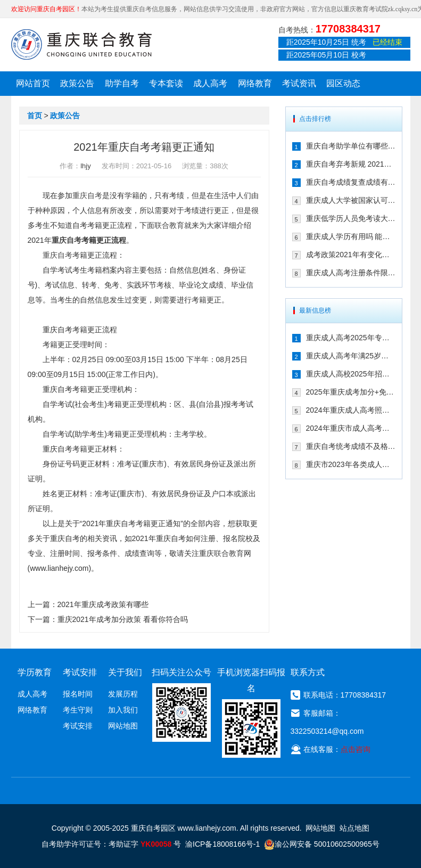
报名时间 (78, 694)
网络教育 (255, 83)
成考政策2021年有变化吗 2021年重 (351, 255)
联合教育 (169, 225)
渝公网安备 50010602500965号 (322, 844)
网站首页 (33, 83)
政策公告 (77, 83)
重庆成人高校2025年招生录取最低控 (351, 374)
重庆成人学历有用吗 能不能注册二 (351, 236)
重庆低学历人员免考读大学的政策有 (351, 218)
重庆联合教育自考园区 (81, 44)
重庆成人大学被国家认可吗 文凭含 (351, 200)
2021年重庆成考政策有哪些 (103, 604)
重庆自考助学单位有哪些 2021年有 (351, 146)
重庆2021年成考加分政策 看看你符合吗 (123, 619)
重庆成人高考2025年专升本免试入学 (351, 338)
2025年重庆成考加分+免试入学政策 (351, 392)
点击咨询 (356, 749)
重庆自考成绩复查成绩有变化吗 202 (351, 182)
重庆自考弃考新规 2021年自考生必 (351, 164)
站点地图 (354, 828)
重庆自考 (87, 195)
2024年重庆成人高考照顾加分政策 (351, 410)
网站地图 (123, 726)
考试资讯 (299, 83)
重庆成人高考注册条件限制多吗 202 (351, 273)
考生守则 (78, 710)
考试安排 (78, 726)
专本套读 (166, 83)
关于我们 (125, 672)
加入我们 (123, 710)
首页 (35, 116)
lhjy (86, 166)
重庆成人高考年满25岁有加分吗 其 (351, 356)
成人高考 (210, 83)
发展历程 (123, 694)
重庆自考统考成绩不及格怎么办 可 (351, 446)
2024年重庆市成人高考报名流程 (351, 428)
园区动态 (343, 83)
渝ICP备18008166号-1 (222, 844)
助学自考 (122, 83)
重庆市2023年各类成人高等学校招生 (351, 464)
